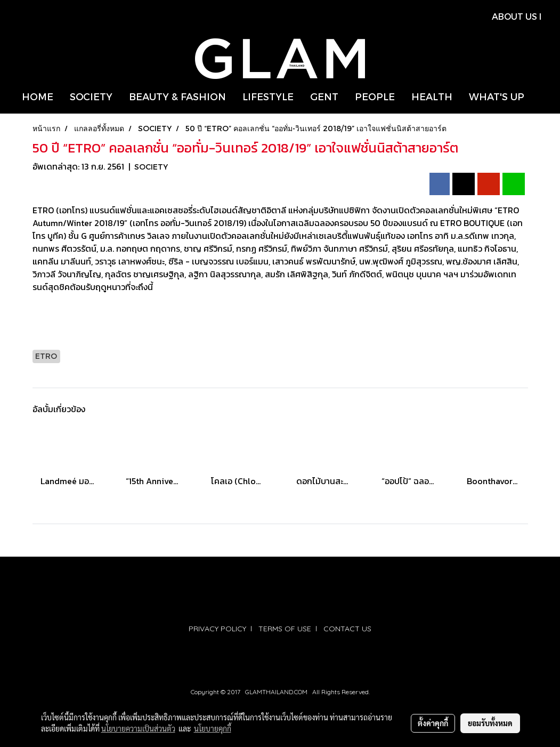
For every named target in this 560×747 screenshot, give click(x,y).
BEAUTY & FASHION (177, 96)
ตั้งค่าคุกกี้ (433, 723)
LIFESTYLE (268, 96)
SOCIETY (91, 96)
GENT (324, 96)
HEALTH (432, 96)
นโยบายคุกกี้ (213, 728)
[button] (542, 97)
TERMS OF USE (285, 629)
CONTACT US (347, 629)
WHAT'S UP (497, 96)
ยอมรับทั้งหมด (490, 723)
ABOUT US (514, 16)
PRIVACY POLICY (217, 629)
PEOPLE (375, 96)
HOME (38, 96)
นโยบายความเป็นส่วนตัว (138, 728)
